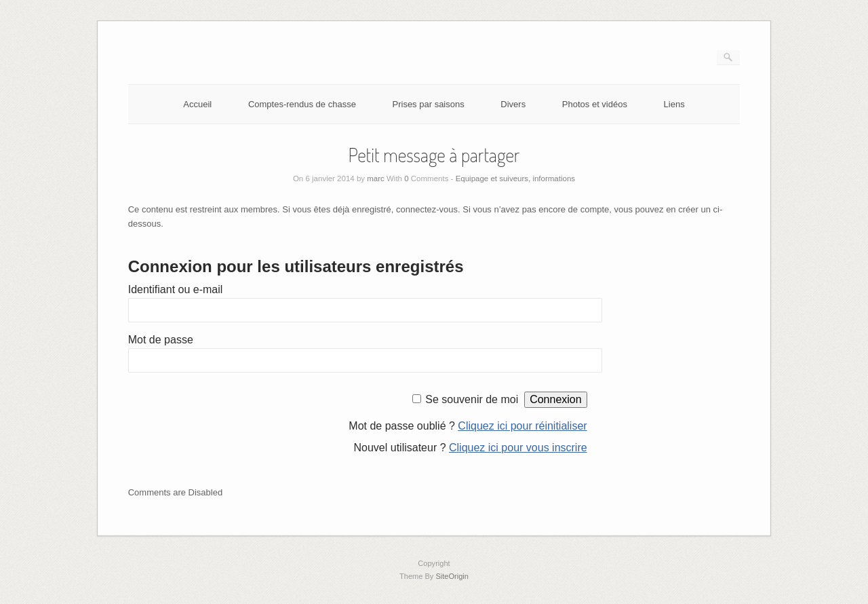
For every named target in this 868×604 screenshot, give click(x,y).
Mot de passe (161, 340)
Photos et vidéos (595, 104)
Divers (513, 104)
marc (376, 178)
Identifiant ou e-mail (176, 289)
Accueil (197, 104)
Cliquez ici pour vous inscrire (518, 448)
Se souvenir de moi (472, 399)
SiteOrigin (452, 576)
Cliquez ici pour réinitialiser (522, 426)
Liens (674, 104)
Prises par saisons (429, 104)
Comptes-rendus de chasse (302, 104)
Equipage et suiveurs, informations (515, 178)
